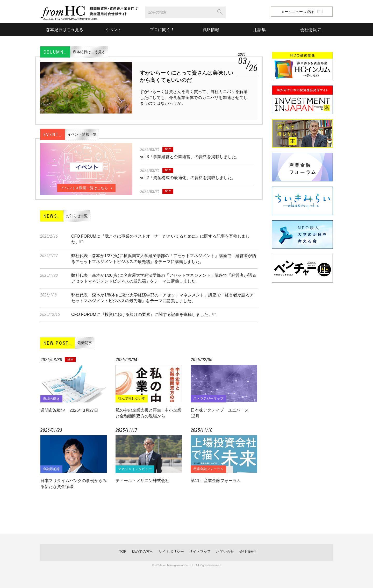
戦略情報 (211, 30)
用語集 (260, 30)
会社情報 (247, 551)
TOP (123, 551)
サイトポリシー (171, 551)
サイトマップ (200, 551)
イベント (113, 30)
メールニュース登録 (302, 12)
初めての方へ (142, 551)
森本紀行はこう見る (64, 30)
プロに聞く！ (162, 30)
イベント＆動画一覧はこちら (84, 188)
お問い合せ (225, 551)
